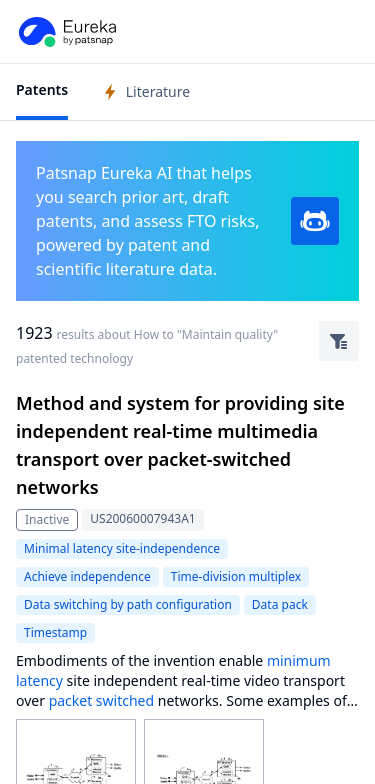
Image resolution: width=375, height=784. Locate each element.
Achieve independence (87, 576)
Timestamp (55, 632)
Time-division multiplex (236, 576)
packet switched (102, 700)
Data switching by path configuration (128, 604)
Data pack (280, 604)
